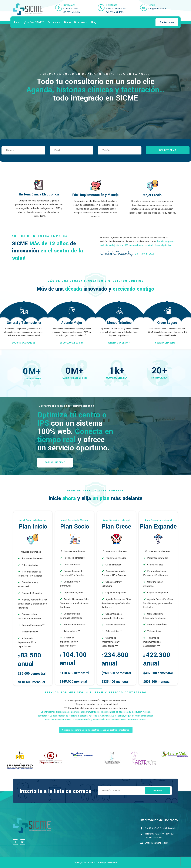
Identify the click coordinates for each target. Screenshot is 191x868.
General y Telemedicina (24, 323)
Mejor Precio (152, 195)
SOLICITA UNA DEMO (24, 343)
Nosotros (80, 22)
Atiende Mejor (72, 323)
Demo (67, 22)
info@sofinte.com (157, 9)
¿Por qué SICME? (34, 22)
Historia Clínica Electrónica (39, 194)
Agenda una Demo (55, 462)
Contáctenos (167, 22)
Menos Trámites (119, 323)
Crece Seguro (167, 323)
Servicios (53, 22)
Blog (94, 22)
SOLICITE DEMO (168, 150)
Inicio (17, 22)
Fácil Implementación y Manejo (95, 195)
